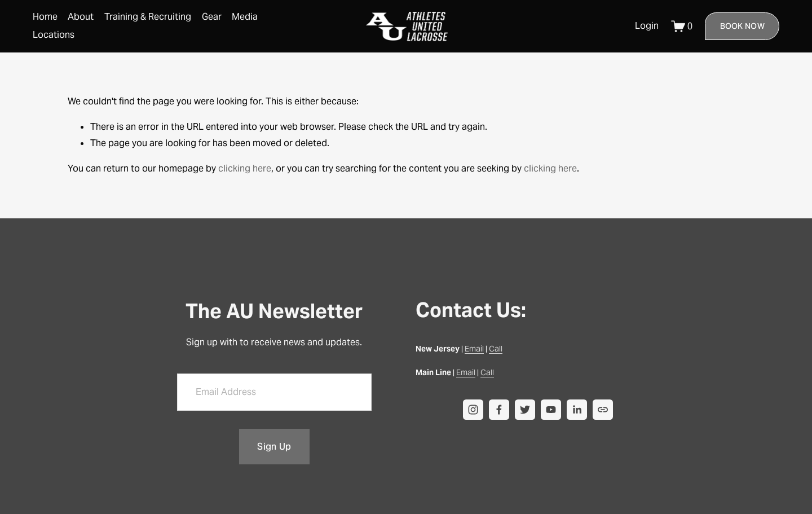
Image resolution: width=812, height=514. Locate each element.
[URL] (603, 410)
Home (45, 17)
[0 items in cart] (682, 26)
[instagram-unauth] (473, 410)
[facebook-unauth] (499, 410)
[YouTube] (551, 410)
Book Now (742, 26)
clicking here (245, 168)
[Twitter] (525, 410)
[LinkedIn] (577, 410)
